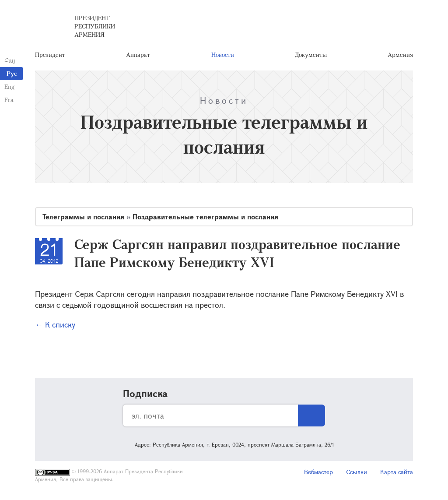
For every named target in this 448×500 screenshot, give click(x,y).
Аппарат (138, 55)
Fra (9, 100)
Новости (223, 55)
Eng (9, 86)
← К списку (55, 324)
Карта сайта (397, 472)
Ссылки (357, 472)
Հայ (10, 60)
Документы (311, 55)
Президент (50, 55)
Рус (12, 73)
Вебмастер (318, 472)
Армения (400, 55)
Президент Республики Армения (95, 26)
